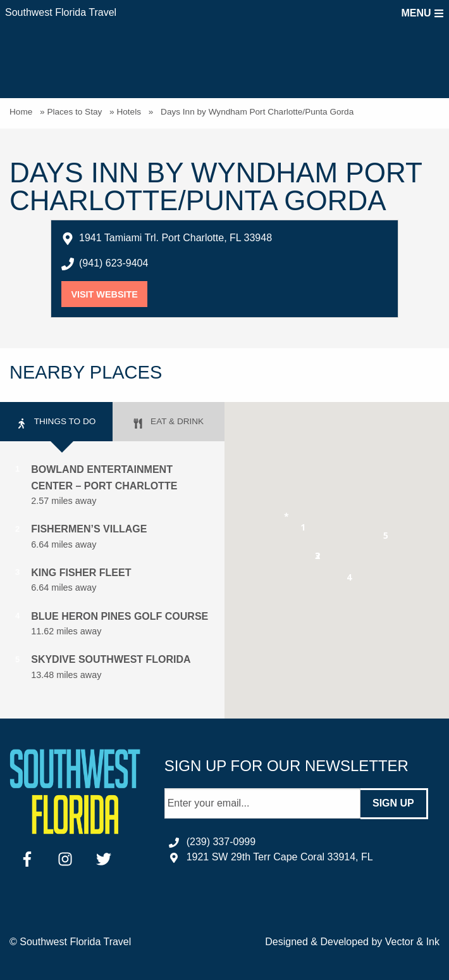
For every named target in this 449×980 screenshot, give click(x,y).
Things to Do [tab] (56, 423)
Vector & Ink (412, 942)
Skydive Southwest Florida (111, 659)
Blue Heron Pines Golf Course (120, 616)
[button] (303, 530)
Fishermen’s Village (89, 529)
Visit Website (109, 294)
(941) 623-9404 (114, 263)
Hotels (129, 112)
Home (21, 112)
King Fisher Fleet (81, 573)
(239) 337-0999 (221, 842)
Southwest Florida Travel (61, 12)
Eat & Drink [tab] (168, 423)
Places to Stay (74, 112)
